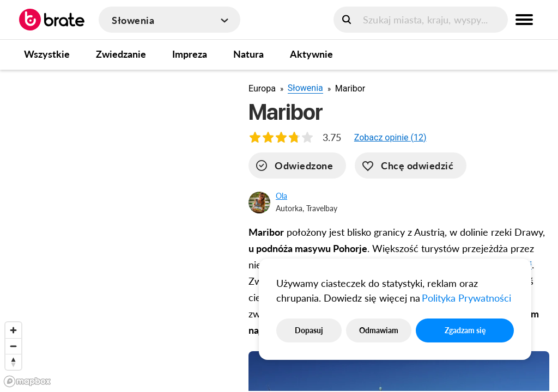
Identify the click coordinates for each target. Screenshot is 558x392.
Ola (281, 196)
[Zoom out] (13, 346)
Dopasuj (309, 330)
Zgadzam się (465, 330)
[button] (390, 137)
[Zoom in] (13, 330)
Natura (248, 54)
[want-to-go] (411, 166)
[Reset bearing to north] (13, 362)
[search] (421, 20)
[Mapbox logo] (27, 381)
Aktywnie (311, 54)
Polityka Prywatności (466, 298)
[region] (116, 230)
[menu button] (524, 20)
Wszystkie (47, 54)
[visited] (297, 166)
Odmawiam (379, 330)
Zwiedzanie (121, 54)
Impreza (190, 54)
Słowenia (305, 88)
